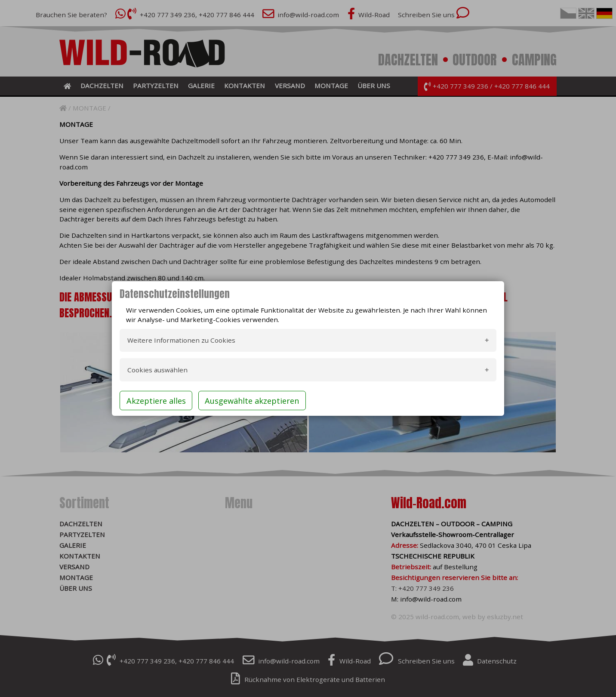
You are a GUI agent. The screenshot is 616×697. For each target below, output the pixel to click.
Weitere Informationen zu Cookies (181, 340)
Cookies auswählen (157, 370)
